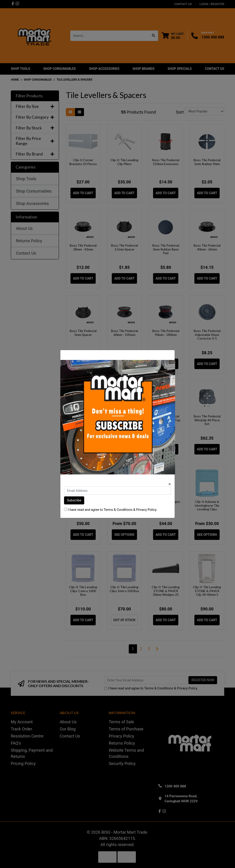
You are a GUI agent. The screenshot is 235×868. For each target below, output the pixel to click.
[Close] (170, 484)
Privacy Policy (146, 510)
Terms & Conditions (118, 510)
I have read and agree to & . (111, 510)
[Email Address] (117, 491)
